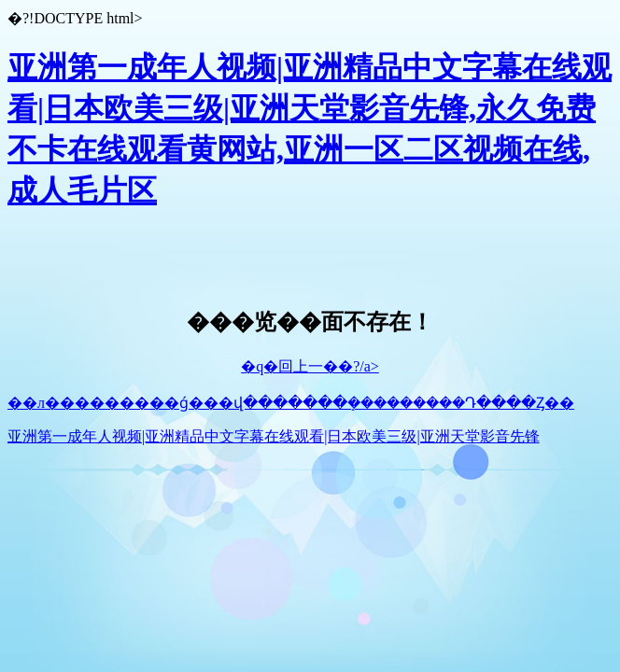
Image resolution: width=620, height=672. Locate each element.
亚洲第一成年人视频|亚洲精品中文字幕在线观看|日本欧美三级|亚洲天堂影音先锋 (274, 436)
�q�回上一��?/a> (310, 366)
